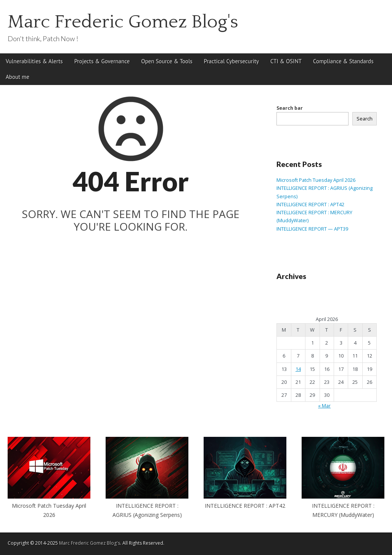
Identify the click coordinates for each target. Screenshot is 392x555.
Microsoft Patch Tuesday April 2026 (316, 180)
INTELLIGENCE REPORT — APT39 (312, 229)
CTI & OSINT (286, 61)
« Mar (324, 406)
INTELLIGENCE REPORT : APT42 (310, 205)
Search (365, 119)
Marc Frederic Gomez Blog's (123, 22)
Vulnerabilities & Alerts (34, 61)
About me (18, 77)
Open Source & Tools (167, 61)
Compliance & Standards (343, 61)
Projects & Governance (102, 61)
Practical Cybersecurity (231, 61)
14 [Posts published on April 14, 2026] (298, 369)
